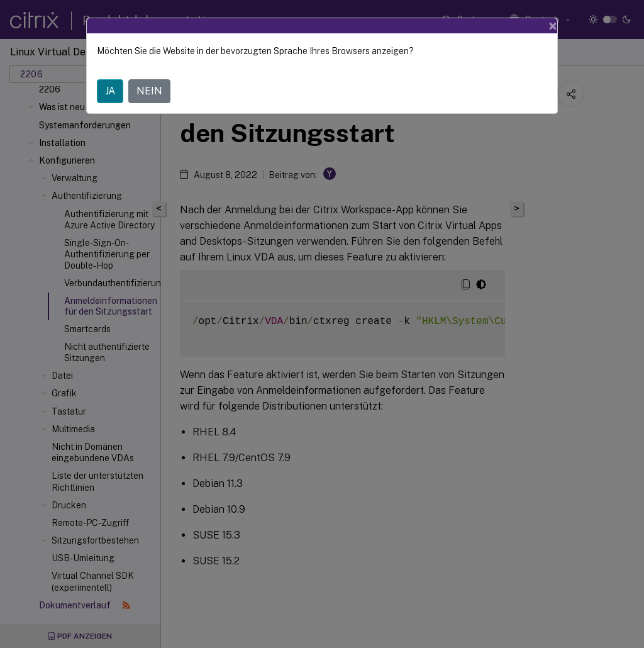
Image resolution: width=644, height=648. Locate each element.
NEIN (149, 91)
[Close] (553, 26)
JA (110, 91)
